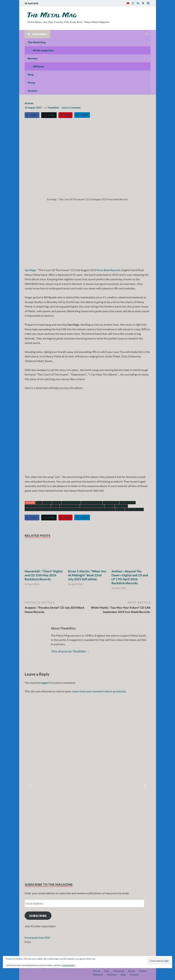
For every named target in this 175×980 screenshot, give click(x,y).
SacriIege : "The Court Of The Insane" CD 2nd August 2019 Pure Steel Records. (70, 509)
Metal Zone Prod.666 (38, 506)
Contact (32, 91)
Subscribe (38, 916)
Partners (112, 975)
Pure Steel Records (109, 270)
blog (123, 975)
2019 (39, 503)
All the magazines (43, 50)
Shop (31, 74)
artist (57, 503)
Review (110, 506)
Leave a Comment (71, 108)
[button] (30, 786)
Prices (31, 82)
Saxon (120, 509)
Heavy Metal (111, 503)
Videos (143, 971)
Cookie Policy (69, 965)
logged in (46, 683)
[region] (88, 786)
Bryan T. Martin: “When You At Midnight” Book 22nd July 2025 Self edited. (87, 575)
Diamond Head (71, 503)
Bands (132, 971)
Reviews (33, 58)
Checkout (119, 971)
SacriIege (30, 270)
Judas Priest (128, 503)
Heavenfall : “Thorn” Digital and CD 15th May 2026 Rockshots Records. (44, 575)
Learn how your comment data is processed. (99, 691)
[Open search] (147, 34)
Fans (107, 971)
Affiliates (38, 66)
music (55, 506)
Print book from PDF (37, 938)
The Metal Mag (52, 15)
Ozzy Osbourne (70, 506)
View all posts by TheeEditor (70, 651)
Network (98, 975)
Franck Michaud (92, 503)
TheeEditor (53, 108)
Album (47, 503)
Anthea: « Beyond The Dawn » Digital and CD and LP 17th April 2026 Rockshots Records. (130, 577)
